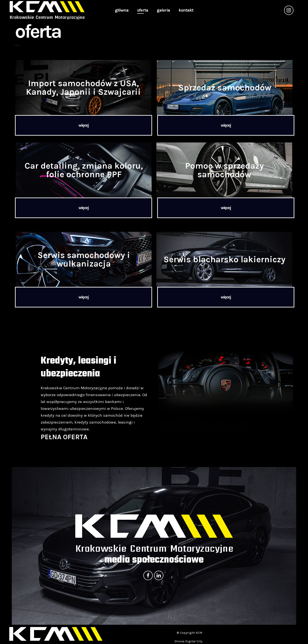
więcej (84, 125)
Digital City (194, 641)
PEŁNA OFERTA (64, 437)
